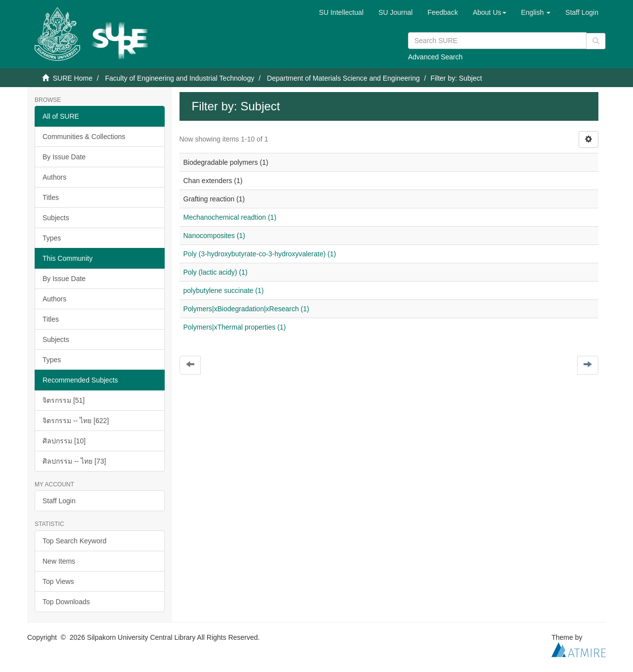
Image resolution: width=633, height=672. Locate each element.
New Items (59, 561)
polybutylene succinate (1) (224, 290)
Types (52, 238)
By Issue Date (64, 157)
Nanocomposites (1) (214, 236)
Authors (54, 177)
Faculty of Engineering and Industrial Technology (180, 78)
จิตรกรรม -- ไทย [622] (76, 421)
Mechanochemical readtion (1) (230, 217)
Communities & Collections (84, 137)
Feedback (442, 12)
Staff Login (59, 501)
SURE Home (73, 78)
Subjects (56, 218)
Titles (51, 197)
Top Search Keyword (74, 541)
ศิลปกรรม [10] (64, 441)
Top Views (58, 581)
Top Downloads (66, 602)
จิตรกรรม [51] (64, 400)
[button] (490, 12)
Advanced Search (435, 57)
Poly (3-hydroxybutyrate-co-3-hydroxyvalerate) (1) (260, 254)
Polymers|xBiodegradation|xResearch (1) (247, 309)
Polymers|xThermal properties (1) (235, 327)
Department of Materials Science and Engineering (343, 78)
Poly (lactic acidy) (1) (216, 272)
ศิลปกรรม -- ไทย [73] (74, 461)
